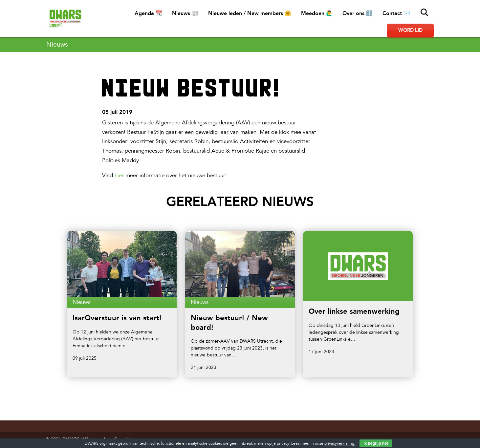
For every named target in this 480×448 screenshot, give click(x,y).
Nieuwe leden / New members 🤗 (250, 13)
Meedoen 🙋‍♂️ (317, 13)
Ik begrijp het (376, 443)
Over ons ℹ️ (358, 13)
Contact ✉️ (396, 13)
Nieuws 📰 (185, 13)
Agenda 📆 (148, 13)
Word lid (410, 30)
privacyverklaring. (340, 444)
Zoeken (425, 12)
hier (119, 175)
